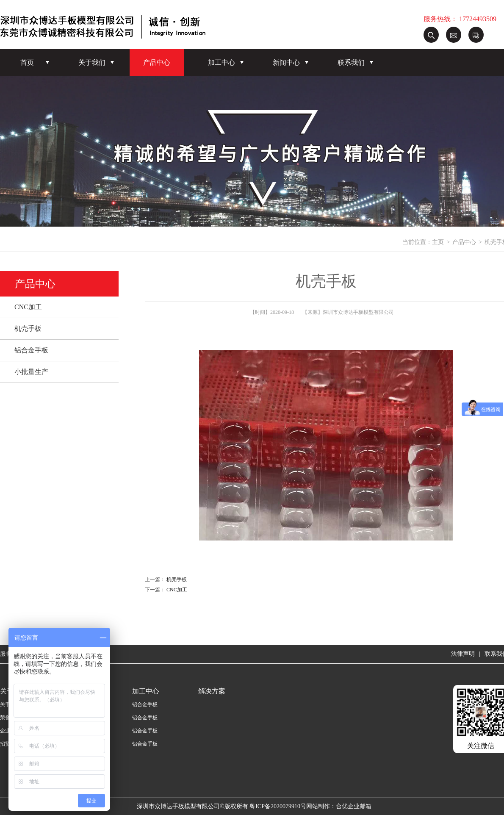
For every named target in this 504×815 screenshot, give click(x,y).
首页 (27, 62)
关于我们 (92, 62)
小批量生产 (31, 372)
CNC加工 (28, 307)
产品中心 (157, 62)
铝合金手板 (31, 350)
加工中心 (222, 62)
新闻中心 (286, 62)
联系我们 (351, 62)
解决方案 (212, 691)
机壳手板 (28, 328)
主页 (438, 242)
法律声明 (463, 654)
